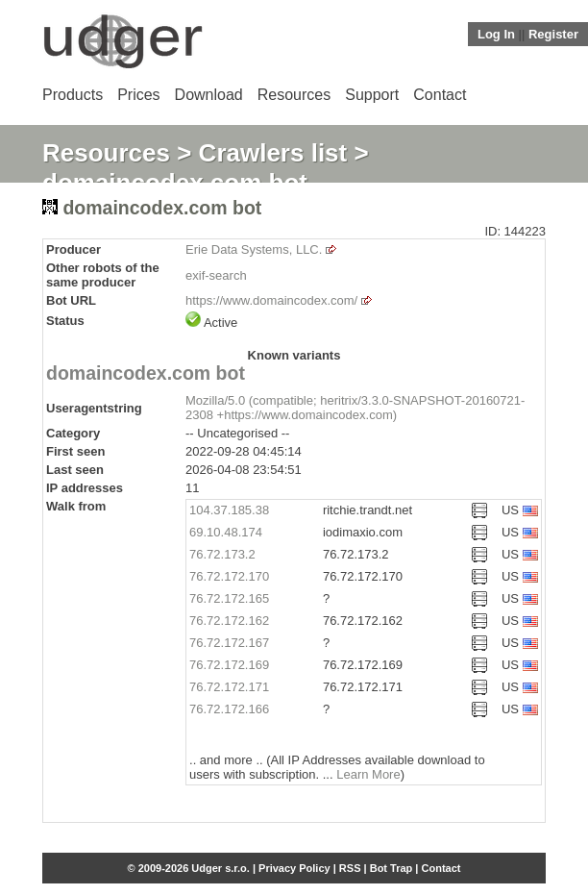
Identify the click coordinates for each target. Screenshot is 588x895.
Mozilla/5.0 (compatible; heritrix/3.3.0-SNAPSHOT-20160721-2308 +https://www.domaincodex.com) (355, 408)
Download (209, 95)
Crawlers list (273, 153)
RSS (350, 868)
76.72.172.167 (229, 643)
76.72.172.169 (229, 665)
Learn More (368, 774)
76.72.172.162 (229, 621)
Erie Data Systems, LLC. (254, 249)
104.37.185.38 (229, 510)
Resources (294, 95)
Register (553, 34)
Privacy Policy (294, 868)
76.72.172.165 (229, 598)
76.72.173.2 (222, 554)
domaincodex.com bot (146, 373)
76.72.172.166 (229, 709)
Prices (138, 95)
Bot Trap (392, 868)
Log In (496, 34)
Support (372, 95)
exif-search (216, 275)
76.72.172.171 (229, 687)
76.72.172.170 (229, 576)
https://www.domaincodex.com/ (271, 300)
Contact (440, 95)
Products (73, 95)
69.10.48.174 (226, 532)
